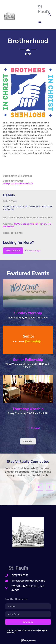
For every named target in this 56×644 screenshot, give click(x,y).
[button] (40, 22)
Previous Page (33, 251)
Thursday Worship (28, 409)
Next (37, 428)
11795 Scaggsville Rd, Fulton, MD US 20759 (27, 225)
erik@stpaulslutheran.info (18, 183)
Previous (21, 428)
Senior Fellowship (28, 360)
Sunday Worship (28, 313)
